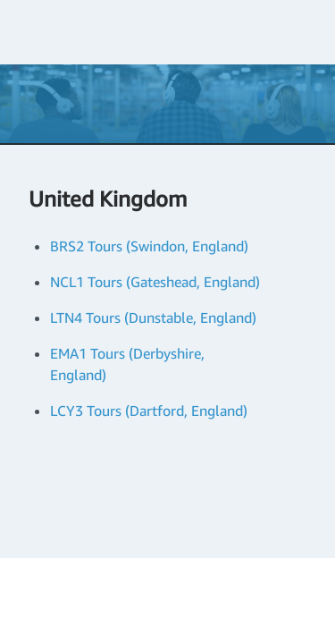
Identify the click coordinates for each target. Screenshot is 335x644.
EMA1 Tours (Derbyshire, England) (127, 364)
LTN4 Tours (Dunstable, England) (153, 318)
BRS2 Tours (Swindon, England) (149, 246)
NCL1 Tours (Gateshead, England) (155, 282)
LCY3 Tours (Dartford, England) (149, 411)
